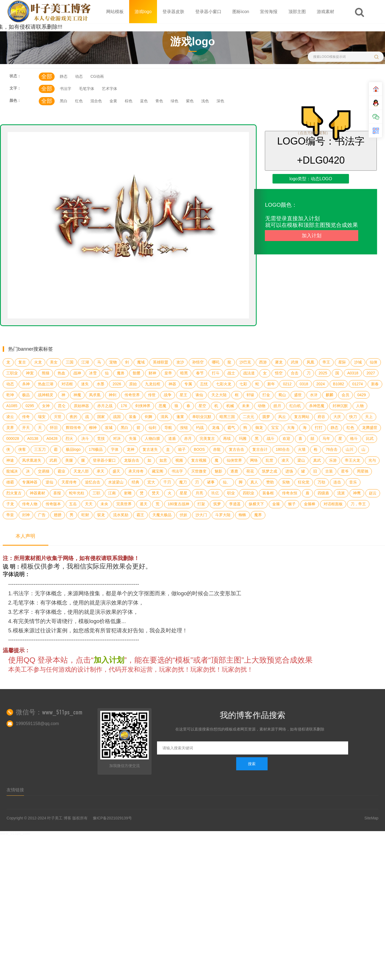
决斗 (85, 438)
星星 (183, 493)
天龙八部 (81, 471)
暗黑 (184, 373)
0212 (287, 384)
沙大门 (201, 515)
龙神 (131, 449)
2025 (323, 373)
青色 (159, 101)
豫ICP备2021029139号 (112, 818)
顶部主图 (297, 12)
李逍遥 (235, 504)
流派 (341, 493)
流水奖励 (121, 515)
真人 (254, 482)
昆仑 (62, 406)
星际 (342, 362)
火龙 (38, 362)
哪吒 (216, 362)
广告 (42, 515)
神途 (10, 460)
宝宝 (275, 428)
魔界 (258, 515)
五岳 (73, 504)
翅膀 (58, 515)
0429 (362, 395)
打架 (201, 504)
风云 (282, 417)
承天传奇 (136, 471)
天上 (369, 417)
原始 (133, 384)
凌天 (285, 460)
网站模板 (115, 12)
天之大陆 (219, 395)
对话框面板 (333, 504)
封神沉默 (340, 406)
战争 (168, 395)
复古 (22, 362)
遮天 (144, 504)
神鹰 (357, 493)
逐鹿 (234, 471)
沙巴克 (245, 362)
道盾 (172, 438)
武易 (53, 460)
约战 (200, 428)
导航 (168, 428)
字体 (115, 449)
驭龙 (101, 515)
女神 (46, 406)
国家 (101, 417)
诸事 (211, 482)
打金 (266, 395)
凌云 (10, 417)
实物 (286, 482)
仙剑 (152, 428)
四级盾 (323, 493)
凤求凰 (95, 395)
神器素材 (37, 493)
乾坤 (10, 395)
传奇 (26, 417)
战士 (231, 373)
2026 (117, 384)
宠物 (113, 362)
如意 (163, 460)
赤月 (188, 438)
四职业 (248, 493)
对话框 (67, 384)
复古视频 (199, 460)
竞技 (101, 438)
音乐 (353, 482)
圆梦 (266, 417)
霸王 (140, 515)
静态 (64, 76)
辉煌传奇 (73, 428)
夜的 (73, 417)
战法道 (249, 373)
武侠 (295, 362)
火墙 (302, 449)
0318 (304, 384)
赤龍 (217, 449)
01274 (358, 384)
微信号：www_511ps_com (49, 712)
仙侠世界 (234, 460)
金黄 (113, 101)
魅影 (218, 471)
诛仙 (199, 395)
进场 (289, 471)
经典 (135, 482)
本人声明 (25, 536)
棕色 (129, 101)
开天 (26, 428)
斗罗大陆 (223, 515)
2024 (321, 384)
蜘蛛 (242, 515)
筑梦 (217, 504)
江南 (112, 493)
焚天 (156, 493)
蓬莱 (180, 417)
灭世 (58, 417)
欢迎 (286, 438)
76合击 (332, 449)
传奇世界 (132, 395)
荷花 (250, 471)
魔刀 (183, 482)
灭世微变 (199, 471)
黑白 (64, 101)
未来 (246, 406)
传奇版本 (53, 504)
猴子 (292, 504)
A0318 (353, 373)
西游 (263, 362)
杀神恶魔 (317, 406)
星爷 (345, 471)
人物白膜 (152, 438)
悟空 (279, 373)
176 (124, 406)
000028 (13, 438)
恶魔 (162, 406)
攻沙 (180, 362)
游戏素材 (325, 12)
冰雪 (93, 373)
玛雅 (243, 438)
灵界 (10, 428)
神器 (172, 384)
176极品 (96, 449)
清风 (164, 417)
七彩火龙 (224, 384)
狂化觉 (304, 482)
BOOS (199, 449)
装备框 (268, 493)
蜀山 (282, 395)
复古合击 (236, 449)
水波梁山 (116, 482)
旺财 (85, 515)
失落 (133, 438)
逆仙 (49, 482)
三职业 (12, 373)
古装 (329, 471)
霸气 (231, 428)
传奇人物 (30, 504)
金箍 (276, 504)
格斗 (354, 438)
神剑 (112, 395)
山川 (350, 449)
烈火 (69, 438)
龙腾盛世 (370, 428)
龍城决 (12, 471)
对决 (117, 438)
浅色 (205, 101)
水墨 (100, 384)
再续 (227, 438)
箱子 (182, 449)
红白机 (295, 406)
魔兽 (121, 373)
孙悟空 (198, 362)
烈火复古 (14, 493)
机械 (230, 406)
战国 (117, 417)
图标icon (241, 12)
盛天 (116, 471)
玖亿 (215, 493)
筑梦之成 (269, 471)
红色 (79, 101)
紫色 (190, 101)
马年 (326, 438)
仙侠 (374, 362)
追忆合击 (93, 482)
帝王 (326, 362)
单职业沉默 (202, 417)
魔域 (141, 362)
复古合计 (260, 449)
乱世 (269, 460)
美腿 (69, 460)
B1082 (339, 384)
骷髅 (137, 373)
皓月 (277, 406)
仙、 (227, 482)
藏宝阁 (158, 471)
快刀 (353, 417)
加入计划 (312, 236)
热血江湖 (46, 384)
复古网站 (302, 417)
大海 (291, 428)
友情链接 (15, 790)
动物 (262, 406)
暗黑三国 (227, 417)
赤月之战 (105, 406)
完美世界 (124, 504)
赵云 (373, 493)
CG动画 (97, 76)
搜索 (252, 764)
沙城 (358, 362)
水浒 (314, 395)
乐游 (333, 460)
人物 (360, 406)
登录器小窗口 (208, 12)
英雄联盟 (161, 362)
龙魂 (216, 428)
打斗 (216, 373)
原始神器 (81, 406)
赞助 (270, 482)
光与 (372, 460)
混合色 (96, 101)
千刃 (167, 482)
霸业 (61, 471)
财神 (152, 373)
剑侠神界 (143, 406)
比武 (370, 438)
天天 (89, 504)
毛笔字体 (87, 89)
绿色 (174, 101)
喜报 (57, 493)
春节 (200, 373)
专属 (188, 384)
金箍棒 (310, 504)
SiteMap (371, 818)
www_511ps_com (15, 833)
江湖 (85, 362)
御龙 (259, 428)
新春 (375, 384)
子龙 (10, 504)
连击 (337, 482)
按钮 (184, 428)
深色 (220, 101)
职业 (231, 493)
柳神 (93, 428)
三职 (96, 493)
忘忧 (204, 384)
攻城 (109, 428)
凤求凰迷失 (32, 460)
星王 (183, 395)
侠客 (22, 449)
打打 (319, 428)
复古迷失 (150, 449)
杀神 (26, 384)
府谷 (321, 417)
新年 (271, 384)
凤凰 (310, 362)
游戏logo (143, 12)
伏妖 (183, 515)
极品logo (73, 449)
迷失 (85, 384)
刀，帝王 (358, 504)
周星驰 (363, 471)
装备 (133, 417)
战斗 (271, 438)
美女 (54, 362)
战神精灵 (46, 395)
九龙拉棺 (153, 384)
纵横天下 (256, 504)
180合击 (283, 449)
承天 (100, 471)
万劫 (321, 482)
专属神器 (30, 482)
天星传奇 (69, 482)
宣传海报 (269, 12)
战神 (77, 373)
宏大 (151, 482)
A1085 (12, 406)
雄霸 (10, 482)
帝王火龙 (353, 460)
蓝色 (144, 101)
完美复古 (207, 438)
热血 (61, 373)
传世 (152, 395)
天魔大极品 (162, 515)
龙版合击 (132, 460)
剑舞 (149, 417)
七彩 (243, 384)
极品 (26, 395)
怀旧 (54, 428)
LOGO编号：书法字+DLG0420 (321, 151)
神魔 (77, 395)
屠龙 (279, 362)
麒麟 (330, 395)
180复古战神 (178, 504)
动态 (79, 76)
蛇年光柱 (77, 493)
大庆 (337, 417)
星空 (202, 406)
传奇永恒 (290, 493)
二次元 (248, 417)
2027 (371, 373)
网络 (254, 460)
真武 (317, 460)
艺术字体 (109, 89)
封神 (26, 515)
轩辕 (250, 395)
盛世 (298, 395)
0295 (30, 406)
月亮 (199, 493)
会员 (345, 395)
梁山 (301, 460)
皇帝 (168, 373)
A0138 (33, 438)
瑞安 (42, 417)
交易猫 (44, 471)
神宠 (30, 373)
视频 (179, 460)
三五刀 (40, 449)
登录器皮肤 (173, 12)
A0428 (52, 438)
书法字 (66, 89)
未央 (104, 504)
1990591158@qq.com (37, 724)
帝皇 (10, 515)
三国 (70, 362)
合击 (295, 373)
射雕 (128, 493)
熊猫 (46, 373)
